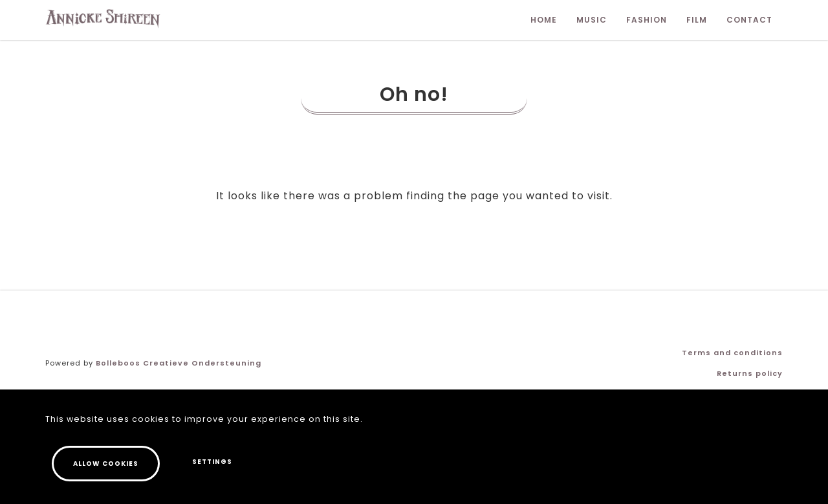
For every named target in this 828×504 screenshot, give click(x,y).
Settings (212, 463)
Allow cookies (106, 465)
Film (697, 20)
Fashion (647, 20)
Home (544, 20)
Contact (749, 20)
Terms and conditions (732, 353)
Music (592, 20)
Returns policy (750, 373)
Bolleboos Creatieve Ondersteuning (179, 363)
